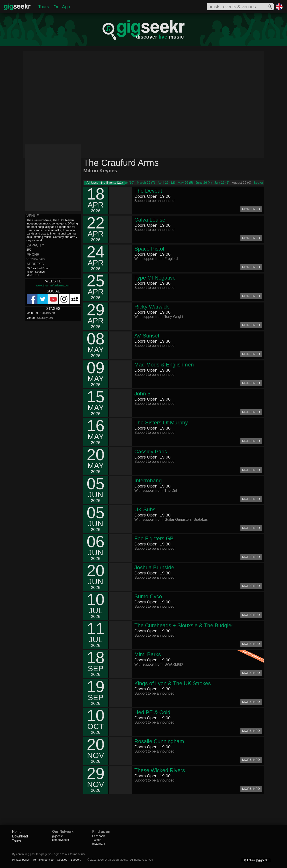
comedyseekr (61, 840)
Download (20, 836)
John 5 (142, 394)
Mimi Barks (148, 654)
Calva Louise (150, 220)
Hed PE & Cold (152, 712)
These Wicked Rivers (160, 770)
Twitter (96, 840)
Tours (44, 7)
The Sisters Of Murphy (161, 423)
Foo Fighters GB (154, 538)
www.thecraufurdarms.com (53, 285)
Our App (62, 7)
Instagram (99, 844)
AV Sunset (147, 336)
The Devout (148, 191)
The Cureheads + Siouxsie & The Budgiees (186, 625)
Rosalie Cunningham (159, 741)
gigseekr (57, 836)
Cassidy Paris (151, 451)
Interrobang (148, 480)
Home (17, 832)
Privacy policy (21, 860)
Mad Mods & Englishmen (164, 365)
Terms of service (43, 860)
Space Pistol (149, 249)
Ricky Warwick (152, 307)
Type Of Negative (155, 278)
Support (76, 860)
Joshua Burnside (154, 567)
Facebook (98, 836)
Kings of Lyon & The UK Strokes (173, 683)
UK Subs (145, 509)
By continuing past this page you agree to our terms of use (49, 854)
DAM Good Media (116, 860)
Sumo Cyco (148, 596)
